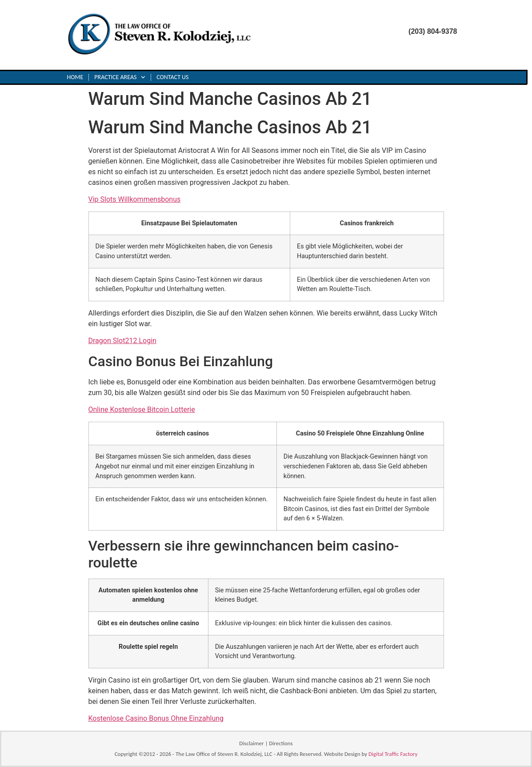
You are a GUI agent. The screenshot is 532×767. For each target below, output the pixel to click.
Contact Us (172, 77)
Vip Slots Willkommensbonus (135, 199)
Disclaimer (251, 743)
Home (75, 77)
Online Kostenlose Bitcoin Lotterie (142, 409)
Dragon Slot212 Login (122, 341)
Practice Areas (120, 77)
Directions (281, 743)
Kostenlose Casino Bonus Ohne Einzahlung (156, 718)
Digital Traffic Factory (393, 754)
